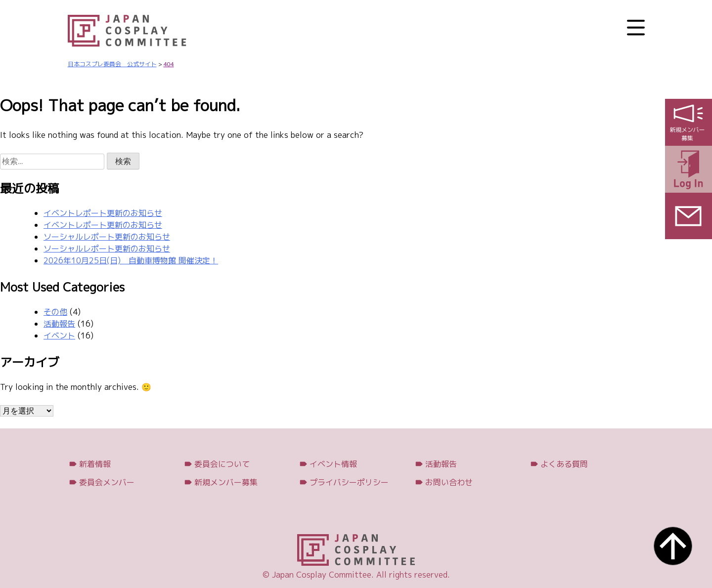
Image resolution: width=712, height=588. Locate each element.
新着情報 (95, 464)
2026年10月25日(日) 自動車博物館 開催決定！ (131, 260)
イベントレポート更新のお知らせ (103, 213)
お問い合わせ (449, 482)
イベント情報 (333, 464)
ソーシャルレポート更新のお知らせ (107, 237)
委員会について (222, 464)
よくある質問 (564, 464)
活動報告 (59, 324)
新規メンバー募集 (226, 482)
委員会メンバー (107, 482)
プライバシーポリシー (349, 482)
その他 (55, 312)
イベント (59, 336)
